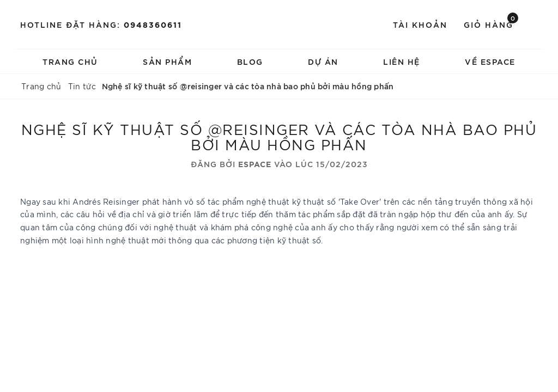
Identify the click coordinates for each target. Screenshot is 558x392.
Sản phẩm (167, 61)
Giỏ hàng (491, 24)
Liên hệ (402, 61)
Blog (250, 61)
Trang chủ (70, 61)
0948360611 (153, 24)
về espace (490, 61)
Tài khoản (420, 24)
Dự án (323, 61)
